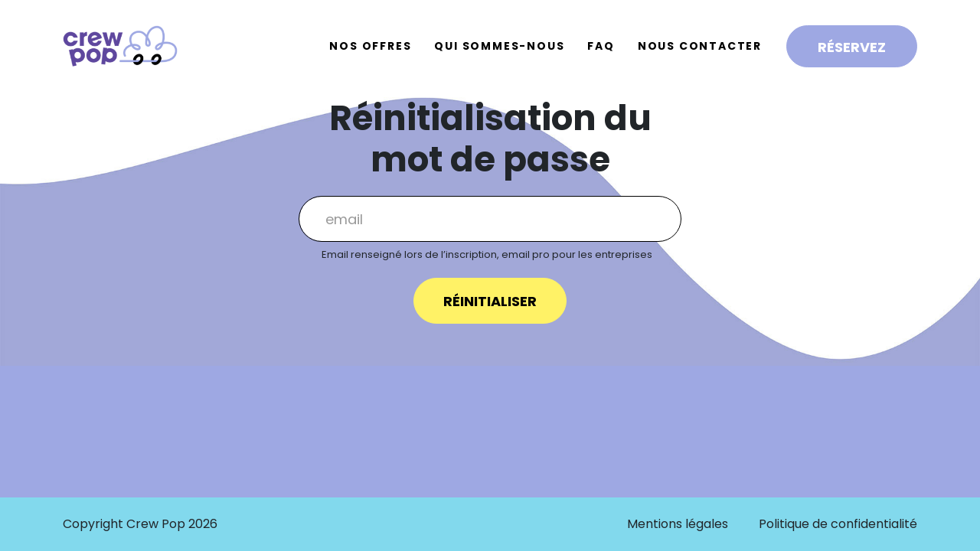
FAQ (601, 46)
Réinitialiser (490, 301)
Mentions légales (678, 524)
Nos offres (370, 46)
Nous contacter (700, 46)
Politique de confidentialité (838, 524)
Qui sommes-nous (499, 46)
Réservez (852, 47)
